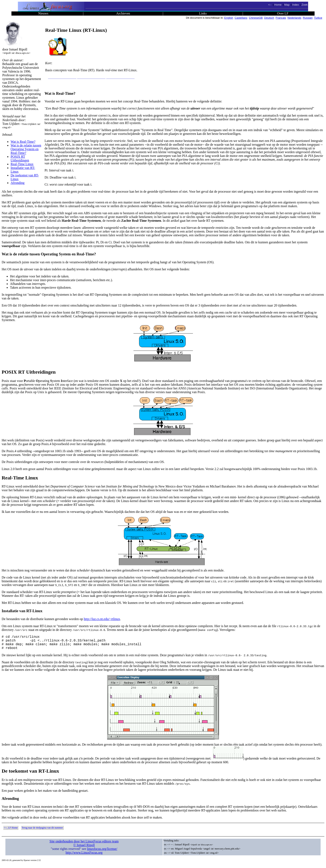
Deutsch (269, 18)
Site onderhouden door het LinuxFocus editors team (84, 845)
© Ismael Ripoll (84, 848)
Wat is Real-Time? (23, 142)
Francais (281, 18)
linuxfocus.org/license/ (102, 852)
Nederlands (295, 18)
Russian (308, 18)
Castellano (241, 18)
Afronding (18, 183)
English (229, 18)
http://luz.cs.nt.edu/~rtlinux (102, 619)
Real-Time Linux (22, 164)
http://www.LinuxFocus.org (84, 856)
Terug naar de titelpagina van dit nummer (42, 831)
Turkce (318, 18)
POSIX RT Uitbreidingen (20, 158)
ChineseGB (256, 18)
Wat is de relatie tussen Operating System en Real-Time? (26, 149)
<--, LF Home (11, 831)
